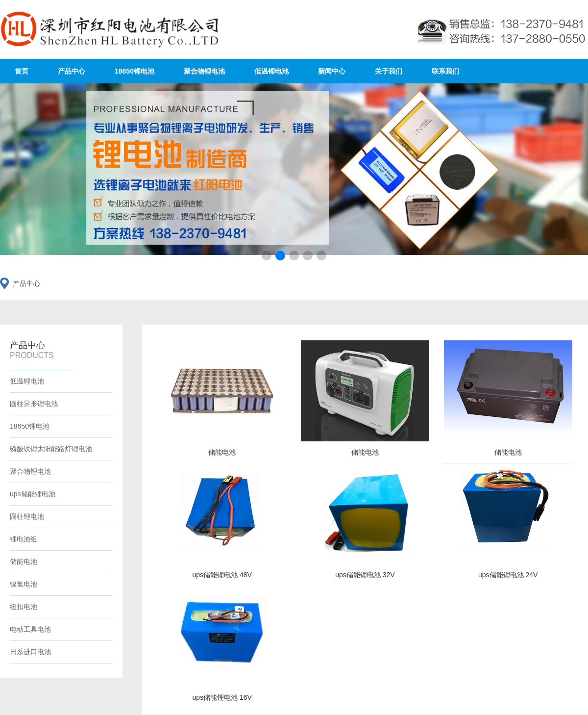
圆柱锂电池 (27, 516)
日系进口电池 (30, 652)
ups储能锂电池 (33, 494)
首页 (22, 71)
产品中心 (72, 71)
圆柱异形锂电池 (34, 404)
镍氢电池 (24, 584)
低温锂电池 (271, 71)
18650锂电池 (135, 71)
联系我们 (445, 71)
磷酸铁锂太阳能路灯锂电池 (51, 449)
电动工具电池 (30, 629)
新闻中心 (332, 71)
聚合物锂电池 (204, 71)
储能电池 (24, 562)
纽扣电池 (24, 607)
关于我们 (389, 71)
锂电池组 (24, 539)
